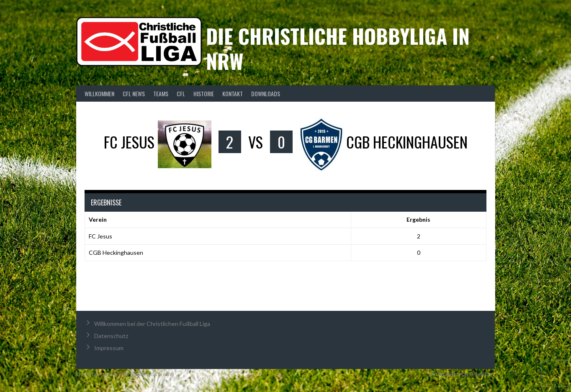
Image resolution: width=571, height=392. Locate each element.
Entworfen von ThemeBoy (462, 374)
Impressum (109, 348)
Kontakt (233, 94)
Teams (161, 94)
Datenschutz (111, 336)
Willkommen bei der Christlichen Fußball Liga (152, 324)
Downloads (266, 94)
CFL (181, 94)
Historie (204, 94)
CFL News (134, 94)
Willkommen (99, 94)
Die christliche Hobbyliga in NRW (338, 48)
